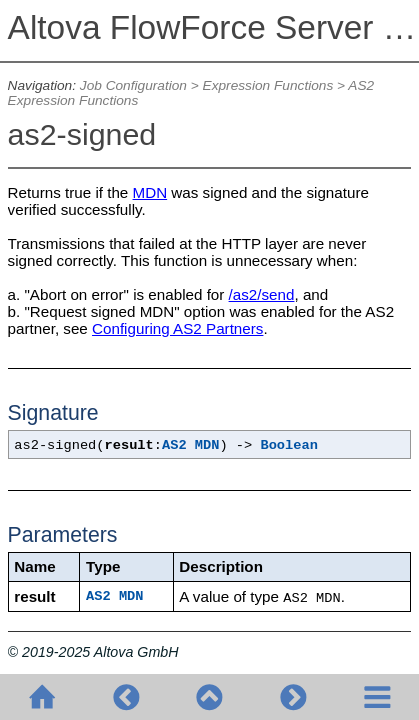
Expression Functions (268, 85)
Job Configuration (133, 85)
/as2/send (262, 294)
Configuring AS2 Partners (177, 328)
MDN (150, 192)
